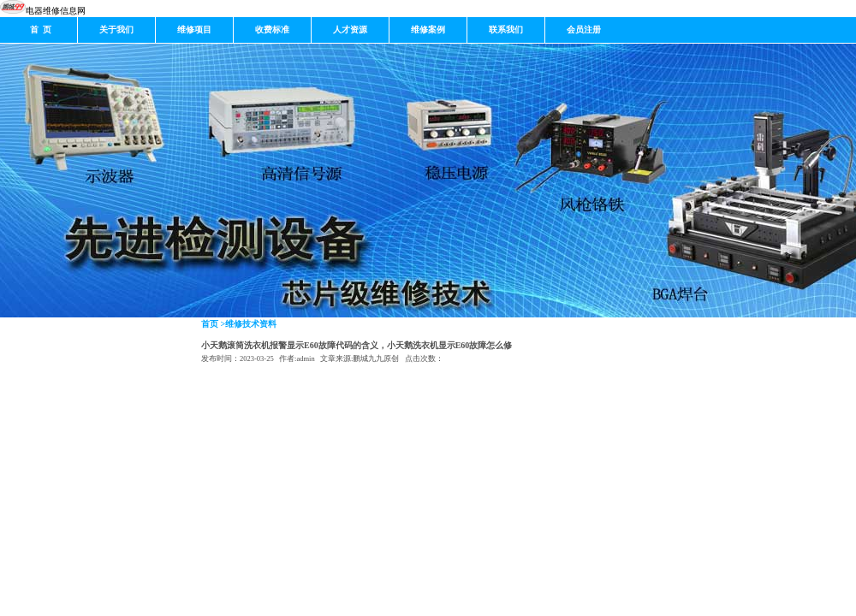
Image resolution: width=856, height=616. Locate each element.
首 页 (39, 30)
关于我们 (116, 30)
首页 (210, 324)
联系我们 (506, 30)
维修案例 (428, 30)
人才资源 (350, 30)
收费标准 (272, 30)
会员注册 (584, 30)
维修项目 (194, 30)
